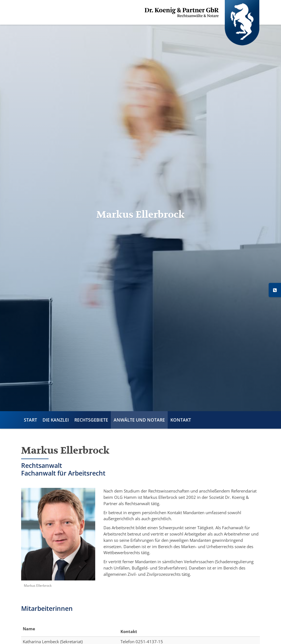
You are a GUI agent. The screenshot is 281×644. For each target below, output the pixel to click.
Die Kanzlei (56, 420)
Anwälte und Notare (139, 420)
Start (30, 420)
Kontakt (181, 420)
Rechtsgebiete (91, 420)
